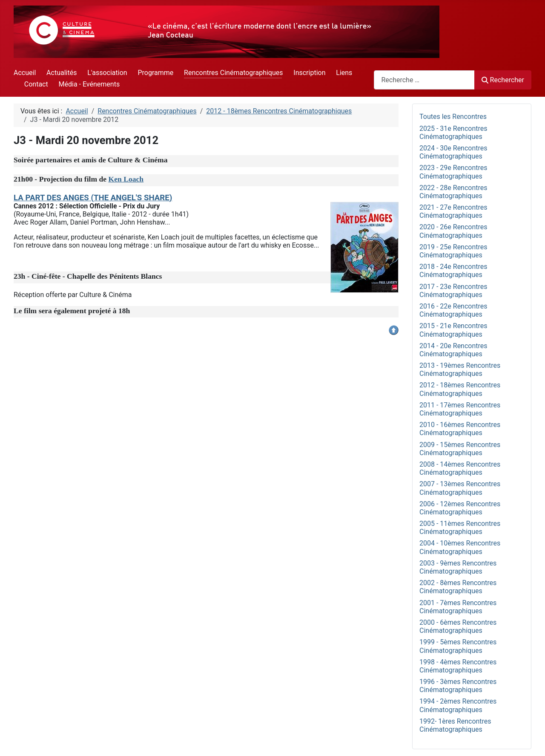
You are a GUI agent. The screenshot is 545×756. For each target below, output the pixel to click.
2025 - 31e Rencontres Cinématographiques (453, 133)
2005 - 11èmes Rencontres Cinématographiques (460, 528)
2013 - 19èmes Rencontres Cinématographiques (460, 369)
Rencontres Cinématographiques (233, 73)
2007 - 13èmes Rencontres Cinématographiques (460, 488)
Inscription (309, 73)
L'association (107, 73)
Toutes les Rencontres (453, 117)
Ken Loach (126, 179)
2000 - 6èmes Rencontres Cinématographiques (458, 626)
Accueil (25, 73)
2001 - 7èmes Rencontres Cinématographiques (458, 607)
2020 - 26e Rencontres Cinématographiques (453, 231)
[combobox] (424, 80)
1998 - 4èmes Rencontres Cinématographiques (458, 666)
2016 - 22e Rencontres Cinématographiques (453, 310)
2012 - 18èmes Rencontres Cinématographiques (460, 389)
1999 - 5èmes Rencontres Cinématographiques (458, 646)
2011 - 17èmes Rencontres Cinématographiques (460, 409)
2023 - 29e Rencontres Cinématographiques (453, 172)
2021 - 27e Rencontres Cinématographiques (453, 211)
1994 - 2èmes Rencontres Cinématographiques (458, 705)
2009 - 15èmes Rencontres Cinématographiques (460, 449)
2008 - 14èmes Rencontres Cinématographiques (460, 468)
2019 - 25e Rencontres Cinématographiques (453, 251)
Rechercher (503, 80)
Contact (36, 84)
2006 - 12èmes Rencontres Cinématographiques (460, 508)
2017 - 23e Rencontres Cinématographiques (453, 291)
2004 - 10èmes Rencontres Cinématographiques (460, 547)
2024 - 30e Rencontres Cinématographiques (453, 152)
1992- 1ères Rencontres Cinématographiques (455, 725)
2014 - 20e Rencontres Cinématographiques (453, 350)
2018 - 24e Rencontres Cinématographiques (453, 271)
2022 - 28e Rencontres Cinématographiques (453, 192)
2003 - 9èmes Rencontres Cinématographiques (458, 567)
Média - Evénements (89, 84)
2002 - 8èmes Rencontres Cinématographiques (458, 587)
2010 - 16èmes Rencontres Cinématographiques (460, 429)
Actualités (62, 73)
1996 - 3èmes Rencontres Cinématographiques (458, 686)
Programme (155, 73)
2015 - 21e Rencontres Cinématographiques (453, 330)
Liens (344, 73)
